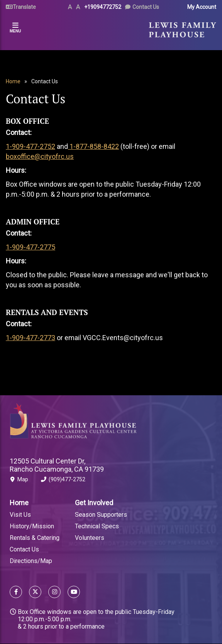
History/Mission (32, 526)
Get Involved (94, 503)
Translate (24, 7)
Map (19, 481)
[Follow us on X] (35, 593)
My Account (202, 7)
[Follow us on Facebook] (16, 593)
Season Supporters (101, 515)
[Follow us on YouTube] (72, 593)
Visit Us (20, 515)
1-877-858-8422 (93, 146)
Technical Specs (97, 526)
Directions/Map (31, 561)
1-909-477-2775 (31, 247)
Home (13, 81)
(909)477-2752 (63, 481)
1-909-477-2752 (31, 146)
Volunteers (90, 538)
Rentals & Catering (35, 538)
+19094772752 (103, 7)
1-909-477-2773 (31, 338)
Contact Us (146, 7)
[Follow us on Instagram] (54, 593)
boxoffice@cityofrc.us (40, 156)
